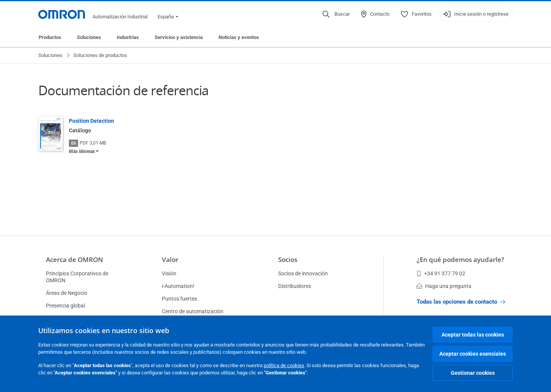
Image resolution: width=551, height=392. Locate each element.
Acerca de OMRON (74, 259)
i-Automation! (178, 286)
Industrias (128, 37)
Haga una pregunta (444, 286)
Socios (288, 259)
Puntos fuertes (179, 299)
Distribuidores (295, 286)
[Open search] (336, 14)
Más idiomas (82, 151)
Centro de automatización (193, 311)
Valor (170, 259)
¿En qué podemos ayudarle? (461, 259)
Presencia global (65, 306)
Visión (169, 273)
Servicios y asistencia (179, 37)
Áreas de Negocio (67, 293)
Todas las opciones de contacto (461, 302)
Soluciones (89, 37)
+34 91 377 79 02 (441, 273)
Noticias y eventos (239, 37)
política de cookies (284, 365)
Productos (50, 37)
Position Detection (91, 121)
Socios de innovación (303, 273)
